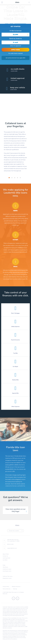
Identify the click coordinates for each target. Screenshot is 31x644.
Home (7, 23)
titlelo (17, 2)
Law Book (5, 560)
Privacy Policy (6, 586)
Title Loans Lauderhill (20, 23)
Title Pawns (5, 567)
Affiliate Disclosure (16, 586)
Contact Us (5, 556)
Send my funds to (16, 39)
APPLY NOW (15, 50)
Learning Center (7, 558)
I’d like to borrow (15, 31)
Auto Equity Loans (7, 571)
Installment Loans (7, 569)
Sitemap (15, 589)
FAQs (4, 565)
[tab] (9, 178)
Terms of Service (7, 589)
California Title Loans (8, 576)
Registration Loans (7, 578)
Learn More (14, 71)
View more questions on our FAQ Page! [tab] (15, 510)
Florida (11, 23)
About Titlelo (6, 554)
